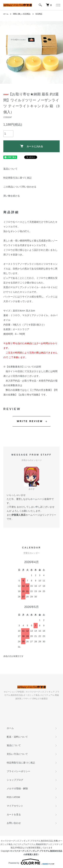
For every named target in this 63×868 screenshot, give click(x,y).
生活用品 (39, 14)
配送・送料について (17, 737)
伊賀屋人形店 (18, 515)
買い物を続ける (12, 196)
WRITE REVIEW (30, 421)
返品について (10, 169)
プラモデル (35, 841)
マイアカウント (15, 806)
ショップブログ (15, 780)
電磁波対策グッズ (44, 844)
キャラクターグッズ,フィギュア (15, 841)
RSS (9, 797)
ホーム (6, 14)
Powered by (32, 862)
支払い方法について (17, 754)
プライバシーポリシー (18, 771)
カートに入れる (32, 146)
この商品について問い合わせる (20, 187)
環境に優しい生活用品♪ (22, 14)
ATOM (17, 797)
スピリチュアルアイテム (24, 844)
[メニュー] (58, 5)
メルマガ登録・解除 (17, 788)
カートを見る (14, 814)
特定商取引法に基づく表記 (17, 178)
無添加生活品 (47, 841)
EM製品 (19, 848)
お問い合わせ (14, 823)
